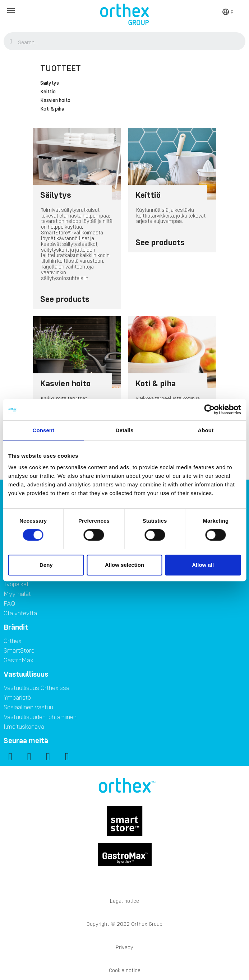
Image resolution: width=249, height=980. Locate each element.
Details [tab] (125, 430)
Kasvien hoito (55, 101)
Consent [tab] (43, 430)
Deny (46, 565)
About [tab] (206, 430)
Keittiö (48, 92)
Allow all (203, 565)
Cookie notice (125, 970)
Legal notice (124, 901)
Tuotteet (61, 68)
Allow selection (124, 565)
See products (65, 299)
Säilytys (50, 83)
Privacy (124, 947)
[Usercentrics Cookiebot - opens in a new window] (209, 410)
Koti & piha (52, 109)
